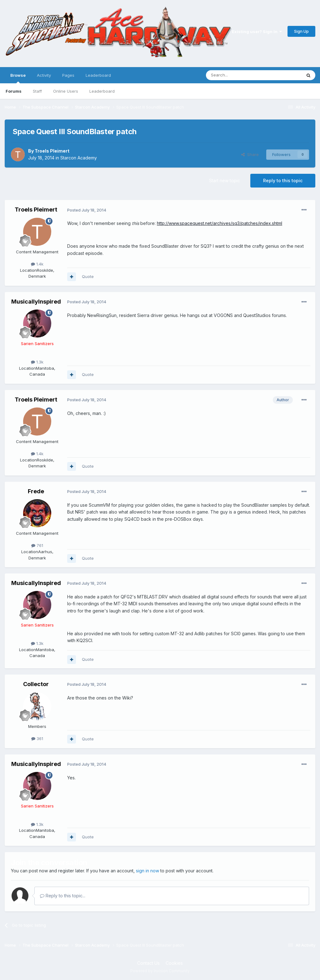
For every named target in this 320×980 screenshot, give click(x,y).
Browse (18, 78)
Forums (14, 91)
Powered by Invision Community (160, 971)
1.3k (37, 362)
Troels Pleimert (52, 151)
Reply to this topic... (63, 896)
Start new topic (225, 180)
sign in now (147, 871)
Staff (37, 91)
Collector (36, 684)
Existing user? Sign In (257, 32)
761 (37, 545)
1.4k (37, 264)
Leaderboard (102, 91)
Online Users (66, 91)
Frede (36, 491)
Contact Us (148, 963)
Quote (88, 276)
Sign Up (301, 31)
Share (250, 154)
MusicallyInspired (36, 302)
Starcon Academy (79, 158)
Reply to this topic (283, 180)
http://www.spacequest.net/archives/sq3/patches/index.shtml (220, 223)
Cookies (174, 963)
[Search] (238, 75)
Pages (68, 75)
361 (37, 739)
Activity (44, 75)
